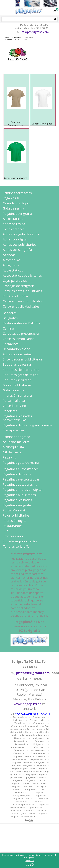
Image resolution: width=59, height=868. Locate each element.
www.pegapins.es (27, 704)
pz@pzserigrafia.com (35, 32)
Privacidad (30, 861)
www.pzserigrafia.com (33, 713)
